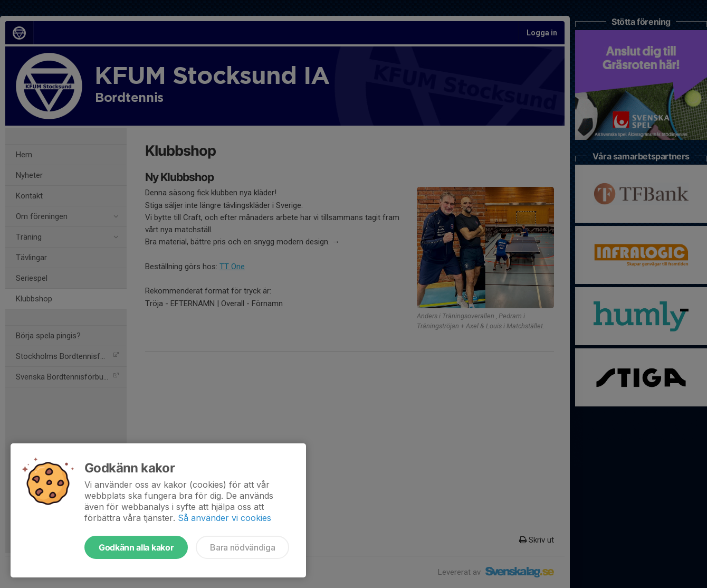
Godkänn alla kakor (136, 547)
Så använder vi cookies (224, 518)
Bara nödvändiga (242, 547)
